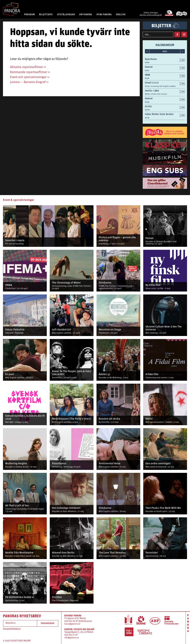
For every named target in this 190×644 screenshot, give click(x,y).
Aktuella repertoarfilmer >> (28, 67)
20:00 (147, 110)
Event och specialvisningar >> (30, 77)
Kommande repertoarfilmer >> (30, 72)
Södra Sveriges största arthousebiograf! (151, 14)
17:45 (147, 86)
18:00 (147, 94)
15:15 (147, 70)
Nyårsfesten (151, 59)
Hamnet (149, 67)
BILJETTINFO (46, 14)
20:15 (147, 118)
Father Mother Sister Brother (159, 114)
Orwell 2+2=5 (152, 83)
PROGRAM (29, 14)
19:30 (147, 102)
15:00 (147, 62)
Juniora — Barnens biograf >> (29, 82)
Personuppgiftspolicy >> (12, 629)
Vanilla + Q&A (152, 91)
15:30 (147, 78)
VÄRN (148, 75)
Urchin (148, 106)
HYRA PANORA (104, 14)
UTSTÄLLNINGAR (66, 14)
